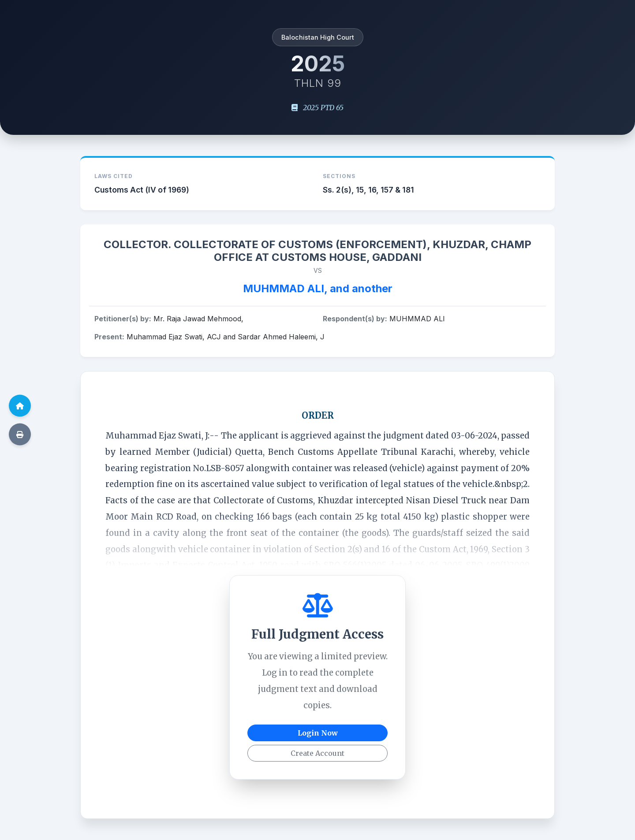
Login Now (318, 733)
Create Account (317, 753)
